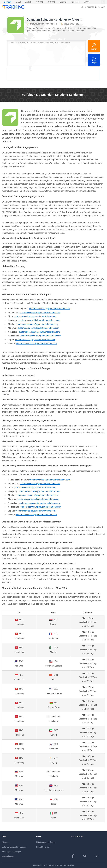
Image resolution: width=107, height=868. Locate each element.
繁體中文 (51, 2)
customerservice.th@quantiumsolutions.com (38, 324)
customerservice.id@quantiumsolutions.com (40, 313)
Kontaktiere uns (43, 847)
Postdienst (87, 7)
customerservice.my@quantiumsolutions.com (38, 328)
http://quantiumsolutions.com (44, 24)
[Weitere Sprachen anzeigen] (103, 2)
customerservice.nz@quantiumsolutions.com (41, 336)
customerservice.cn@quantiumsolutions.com (35, 316)
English (28, 2)
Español (63, 2)
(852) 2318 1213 (72, 24)
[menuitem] (8, 2)
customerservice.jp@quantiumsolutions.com (35, 340)
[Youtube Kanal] (97, 856)
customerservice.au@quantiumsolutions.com (39, 332)
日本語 (87, 2)
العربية (18, 2)
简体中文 (39, 2)
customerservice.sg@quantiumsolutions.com (50, 309)
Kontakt (100, 7)
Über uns (6, 842)
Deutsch (8, 2)
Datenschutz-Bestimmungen (14, 847)
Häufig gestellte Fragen (46, 842)
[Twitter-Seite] (85, 856)
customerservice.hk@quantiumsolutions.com (39, 320)
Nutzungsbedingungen (11, 852)
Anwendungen (8, 856)
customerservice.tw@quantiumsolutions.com (37, 344)
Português (75, 2)
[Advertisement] (53, 74)
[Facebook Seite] (73, 856)
